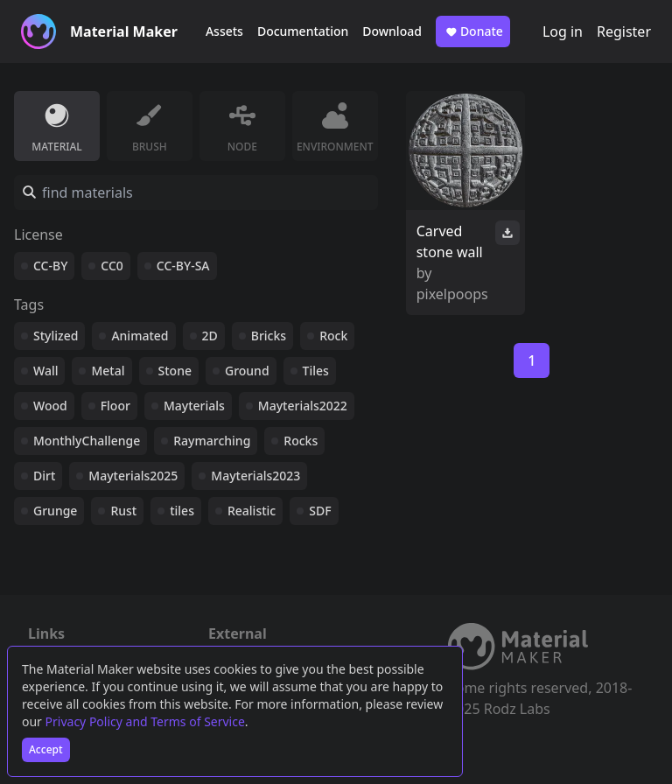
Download (392, 31)
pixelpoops (452, 294)
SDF (320, 511)
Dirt (44, 476)
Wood (50, 406)
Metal (108, 371)
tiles (182, 511)
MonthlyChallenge (87, 441)
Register (624, 31)
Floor (115, 406)
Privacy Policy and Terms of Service (145, 721)
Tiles (316, 371)
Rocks (301, 441)
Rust (123, 511)
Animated (140, 336)
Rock (333, 336)
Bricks (269, 336)
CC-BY (50, 266)
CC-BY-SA (183, 266)
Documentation (303, 31)
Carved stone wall (450, 241)
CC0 (112, 266)
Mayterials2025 (133, 476)
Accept (46, 749)
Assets (224, 31)
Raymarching (212, 441)
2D (210, 336)
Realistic (252, 511)
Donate (473, 31)
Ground (247, 371)
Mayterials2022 (303, 406)
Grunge (55, 511)
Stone (175, 371)
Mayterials (194, 406)
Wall (45, 371)
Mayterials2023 (255, 476)
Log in (563, 31)
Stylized (56, 336)
